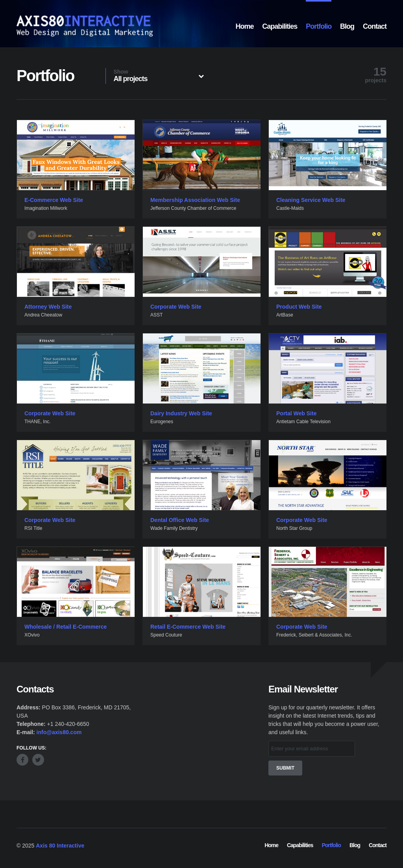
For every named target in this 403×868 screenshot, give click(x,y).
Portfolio (319, 26)
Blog (347, 26)
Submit (285, 768)
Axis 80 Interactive (60, 846)
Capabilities (280, 26)
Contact (375, 26)
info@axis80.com (59, 732)
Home (244, 26)
